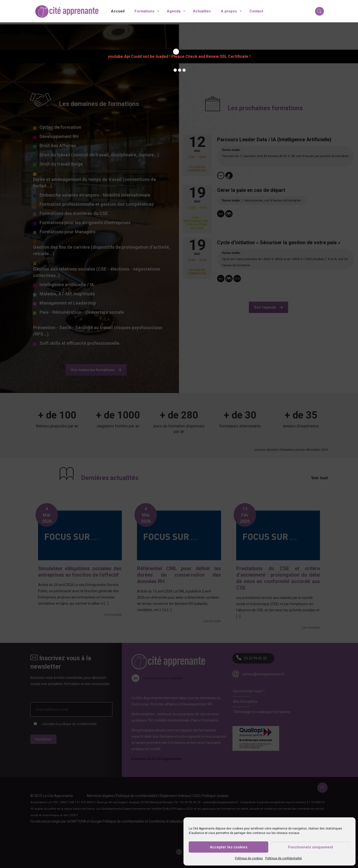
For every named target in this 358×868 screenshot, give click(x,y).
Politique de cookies (249, 858)
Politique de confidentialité (284, 858)
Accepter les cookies (229, 847)
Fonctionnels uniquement (311, 847)
